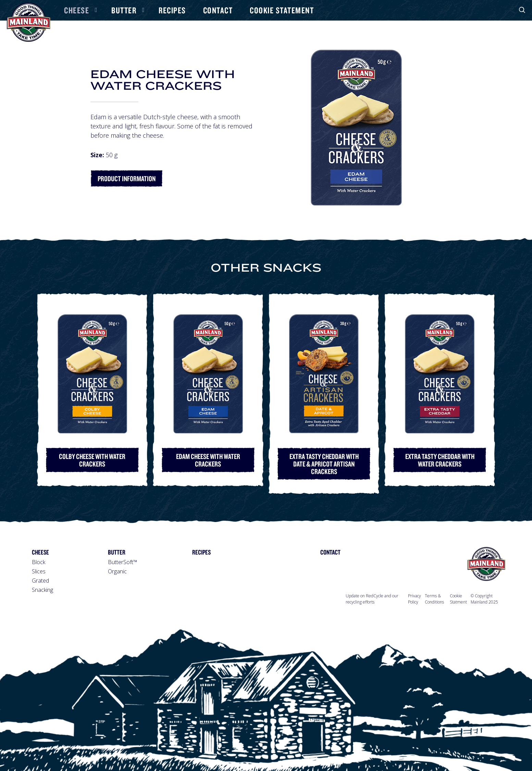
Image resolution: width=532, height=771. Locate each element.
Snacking (42, 590)
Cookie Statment (458, 599)
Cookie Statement (282, 10)
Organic (117, 571)
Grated (40, 581)
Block (39, 562)
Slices (39, 571)
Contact (218, 10)
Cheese (77, 10)
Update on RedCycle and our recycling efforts (372, 599)
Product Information (127, 178)
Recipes (172, 10)
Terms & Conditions (434, 599)
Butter (124, 10)
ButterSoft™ (123, 562)
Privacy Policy (415, 599)
